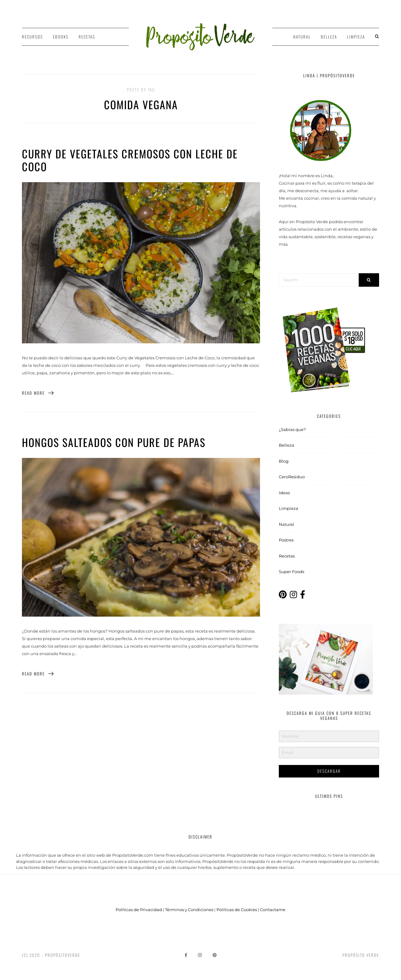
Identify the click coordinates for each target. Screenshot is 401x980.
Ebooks (61, 37)
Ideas (284, 493)
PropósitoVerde (63, 955)
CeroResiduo (292, 477)
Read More (38, 393)
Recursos (32, 37)
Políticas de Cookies (237, 910)
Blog (284, 461)
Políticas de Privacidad (139, 910)
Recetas (87, 37)
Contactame (273, 910)
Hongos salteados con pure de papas (114, 442)
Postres (286, 540)
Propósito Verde (361, 955)
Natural (302, 37)
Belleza (329, 37)
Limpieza (356, 37)
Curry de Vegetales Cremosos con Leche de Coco (130, 160)
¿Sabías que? (292, 429)
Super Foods (292, 572)
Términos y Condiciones (189, 910)
